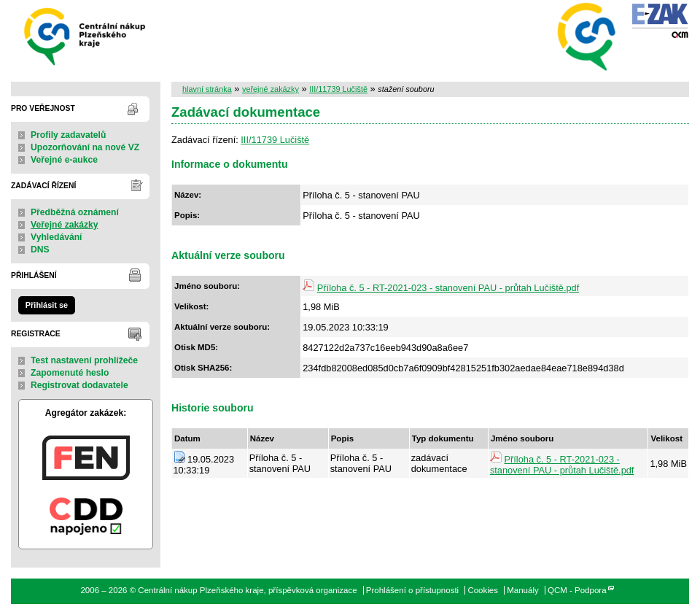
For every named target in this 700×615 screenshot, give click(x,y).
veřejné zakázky (271, 89)
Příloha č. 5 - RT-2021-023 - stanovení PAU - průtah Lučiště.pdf (448, 288)
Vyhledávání (57, 237)
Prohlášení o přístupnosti (412, 590)
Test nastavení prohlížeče (84, 360)
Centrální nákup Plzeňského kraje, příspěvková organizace (86, 35)
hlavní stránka (207, 89)
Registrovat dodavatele (79, 385)
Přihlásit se (47, 305)
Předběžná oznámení (75, 212)
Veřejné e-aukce (64, 160)
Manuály (523, 590)
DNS (40, 250)
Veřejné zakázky (65, 225)
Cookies (483, 590)
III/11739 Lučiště (338, 89)
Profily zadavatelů (68, 135)
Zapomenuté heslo (70, 373)
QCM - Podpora (577, 590)
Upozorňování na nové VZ (85, 147)
